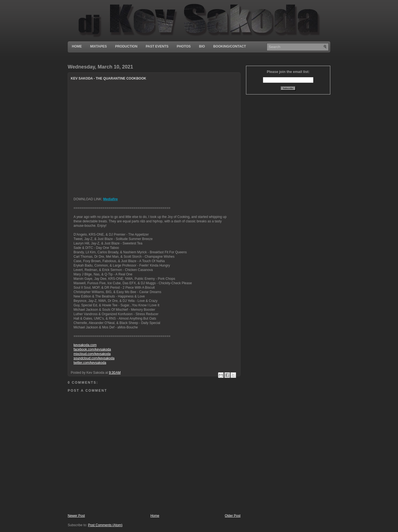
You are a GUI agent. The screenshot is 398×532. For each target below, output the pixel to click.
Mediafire (110, 199)
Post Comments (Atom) (105, 525)
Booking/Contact (229, 46)
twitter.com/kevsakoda (90, 363)
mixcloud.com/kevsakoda (92, 354)
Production (126, 46)
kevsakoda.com (85, 345)
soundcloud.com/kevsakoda (94, 358)
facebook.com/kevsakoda (92, 349)
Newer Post (76, 516)
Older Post (233, 516)
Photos (184, 46)
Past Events (157, 46)
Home (77, 46)
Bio (202, 46)
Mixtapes (98, 46)
